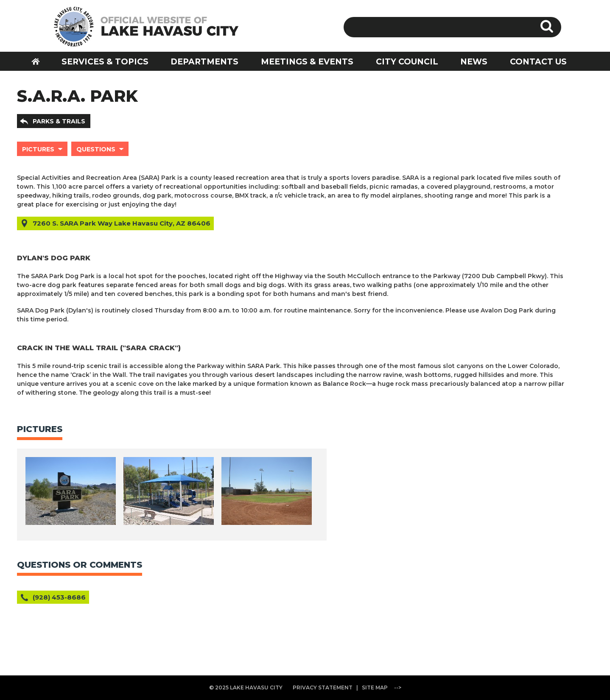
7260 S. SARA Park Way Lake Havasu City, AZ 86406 (122, 223)
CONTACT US (538, 62)
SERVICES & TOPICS (105, 62)
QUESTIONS (96, 149)
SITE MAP (375, 687)
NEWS (474, 62)
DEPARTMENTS (204, 62)
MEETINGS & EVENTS (307, 62)
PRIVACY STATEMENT (323, 687)
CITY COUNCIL (407, 62)
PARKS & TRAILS (59, 121)
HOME (41, 61)
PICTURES (38, 149)
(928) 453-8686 (59, 597)
